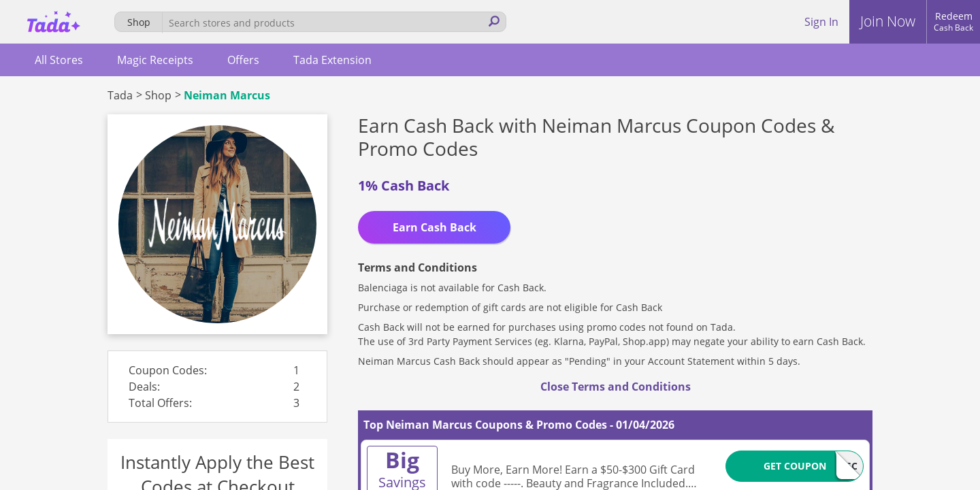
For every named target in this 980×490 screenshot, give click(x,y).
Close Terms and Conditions (616, 387)
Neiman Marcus (227, 95)
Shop (158, 95)
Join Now (888, 21)
